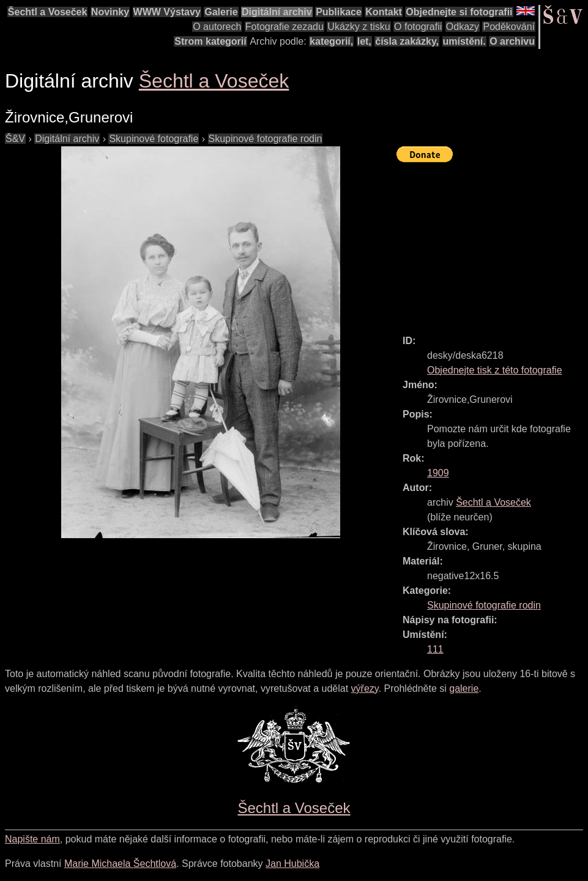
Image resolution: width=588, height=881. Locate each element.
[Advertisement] (492, 243)
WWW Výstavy (167, 12)
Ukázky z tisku (359, 27)
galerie (464, 688)
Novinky (110, 12)
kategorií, (331, 41)
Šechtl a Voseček (48, 12)
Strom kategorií (210, 41)
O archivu (512, 41)
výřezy (365, 688)
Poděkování (509, 27)
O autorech (217, 27)
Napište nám (32, 839)
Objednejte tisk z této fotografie (495, 370)
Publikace (339, 12)
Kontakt (384, 12)
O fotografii (418, 27)
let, (364, 41)
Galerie (221, 12)
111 (435, 649)
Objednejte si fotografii (459, 12)
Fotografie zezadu (285, 27)
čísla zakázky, (407, 41)
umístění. (464, 41)
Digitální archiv (277, 12)
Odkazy (463, 27)
